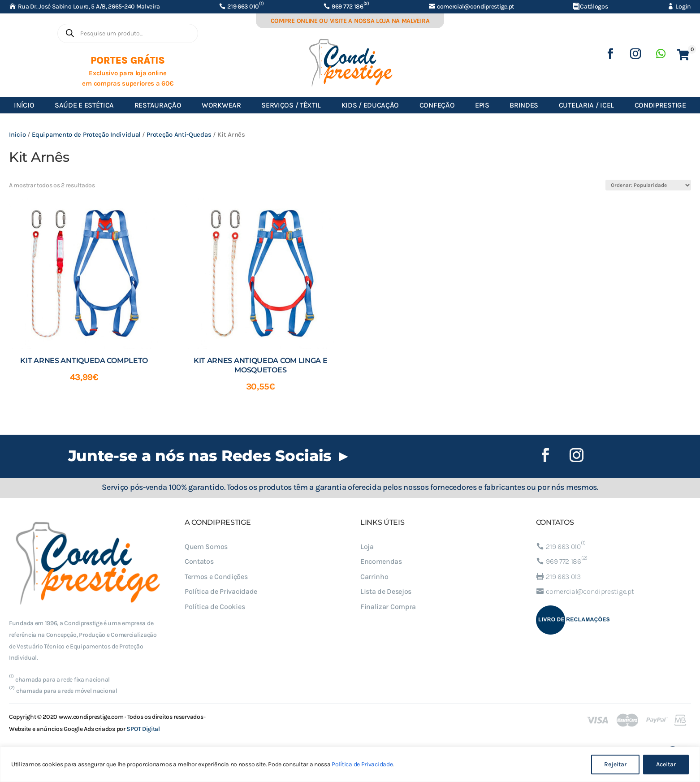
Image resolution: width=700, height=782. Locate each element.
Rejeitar (615, 764)
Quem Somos (206, 547)
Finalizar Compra (388, 607)
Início (24, 105)
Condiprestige (660, 105)
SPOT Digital (143, 729)
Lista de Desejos (386, 591)
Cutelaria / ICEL (586, 105)
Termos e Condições (216, 577)
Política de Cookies (215, 607)
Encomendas (381, 561)
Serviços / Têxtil (291, 105)
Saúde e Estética (84, 105)
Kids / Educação (370, 105)
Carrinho (374, 577)
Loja (367, 547)
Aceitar (666, 764)
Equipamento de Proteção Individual (86, 135)
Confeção (437, 105)
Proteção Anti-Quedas (179, 135)
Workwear (221, 105)
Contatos (199, 561)
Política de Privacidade (362, 764)
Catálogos (594, 6)
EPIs (482, 105)
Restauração (158, 105)
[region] (350, 764)
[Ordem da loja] (648, 185)
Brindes (524, 105)
